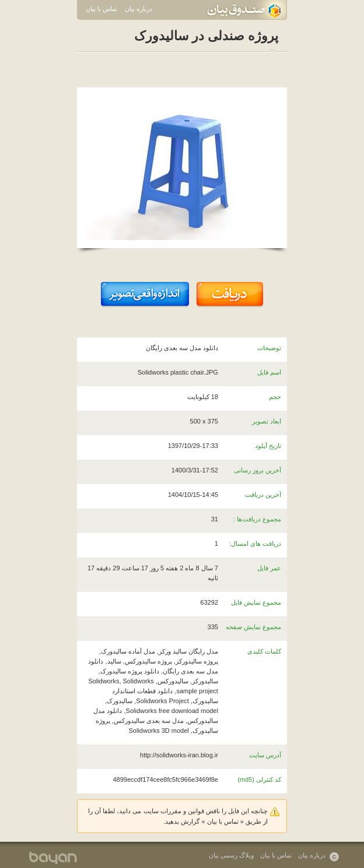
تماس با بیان (101, 9)
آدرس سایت (265, 755)
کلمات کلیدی (264, 651)
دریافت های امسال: (255, 544)
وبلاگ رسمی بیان (231, 855)
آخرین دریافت (263, 495)
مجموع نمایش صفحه (253, 627)
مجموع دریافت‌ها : (257, 519)
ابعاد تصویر (267, 421)
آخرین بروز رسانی (258, 470)
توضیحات (269, 348)
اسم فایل (269, 372)
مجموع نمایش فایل (256, 602)
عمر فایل (269, 568)
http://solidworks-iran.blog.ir (179, 755)
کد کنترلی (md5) (259, 779)
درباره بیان (139, 9)
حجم (275, 397)
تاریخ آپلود (268, 446)
